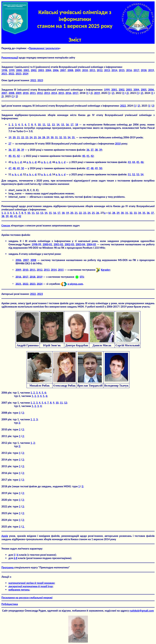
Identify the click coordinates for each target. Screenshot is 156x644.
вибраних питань (19, 590)
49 (18, 168)
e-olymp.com (75, 284)
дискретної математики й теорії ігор (31, 586)
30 (52, 137)
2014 (114, 70)
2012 (100, 70)
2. (23, 527)
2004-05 (91, 244)
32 (61, 137)
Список (6, 226)
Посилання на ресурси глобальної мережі (27, 598)
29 (48, 137)
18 (77, 125)
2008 (70, 70)
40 (10, 156)
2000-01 (47, 244)
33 (65, 137)
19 (10, 137)
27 (10, 144)
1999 (12, 70)
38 (18, 150)
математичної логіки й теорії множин (31, 583)
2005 (144, 90)
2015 (122, 70)
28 (44, 137)
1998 (4, 70)
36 (10, 150)
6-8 (15, 558)
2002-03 (69, 244)
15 (63, 125)
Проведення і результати (44, 48)
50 (23, 168)
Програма (8, 567)
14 (58, 125)
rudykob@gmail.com (142, 611)
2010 (85, 70)
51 (129, 174)
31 (56, 137)
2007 (63, 70)
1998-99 (36, 244)
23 (27, 137)
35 (73, 137)
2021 (4, 74)
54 (142, 174)
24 (31, 137)
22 (23, 137)
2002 (34, 70)
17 (72, 125)
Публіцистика (10, 604)
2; (24, 429)
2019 (151, 70)
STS (82, 277)
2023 (18, 74)
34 (69, 137)
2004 (48, 70)
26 (39, 137)
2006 (56, 70)
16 (67, 125)
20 (14, 137)
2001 (26, 70)
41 (14, 156)
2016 (129, 70)
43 (129, 162)
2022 (11, 74)
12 (49, 125)
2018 (144, 70)
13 (53, 125)
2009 (78, 70)
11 (44, 125)
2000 (19, 70)
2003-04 (80, 244)
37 (14, 150)
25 (35, 137)
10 (39, 125)
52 (133, 174)
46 (142, 162)
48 (14, 168)
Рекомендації (10, 58)
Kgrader (105, 270)
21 (18, 137)
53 (138, 174)
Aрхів (5, 536)
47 (10, 168)
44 (133, 162)
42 (18, 156)
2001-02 (58, 244)
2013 (107, 70)
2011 (92, 70)
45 (138, 162)
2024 (26, 74)
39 (23, 150)
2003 (41, 70)
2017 (136, 70)
